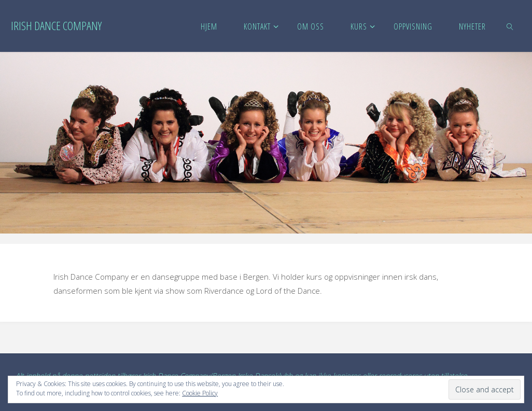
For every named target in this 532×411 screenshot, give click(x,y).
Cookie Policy (200, 393)
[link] (510, 26)
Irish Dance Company (56, 26)
